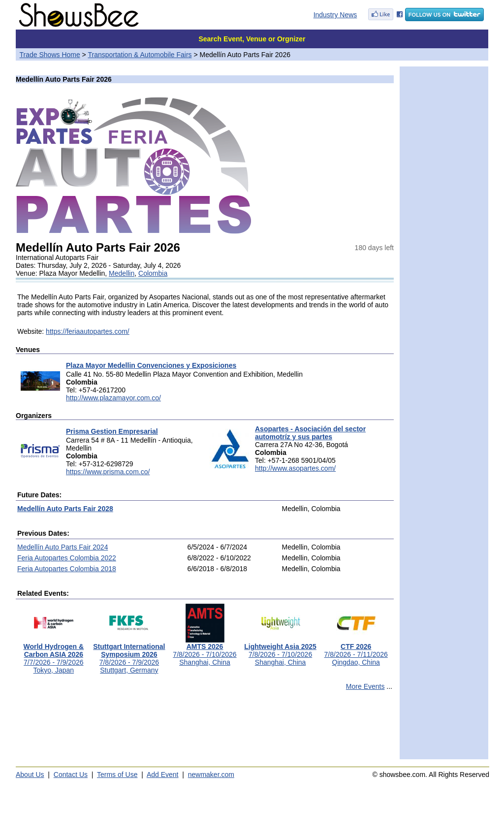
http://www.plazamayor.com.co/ (113, 398)
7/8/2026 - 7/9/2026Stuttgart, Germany (129, 655)
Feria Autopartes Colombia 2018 (67, 569)
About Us (30, 775)
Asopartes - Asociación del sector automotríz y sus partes (310, 433)
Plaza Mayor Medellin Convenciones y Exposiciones (151, 365)
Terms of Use (117, 775)
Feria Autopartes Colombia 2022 (67, 558)
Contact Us (71, 775)
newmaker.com (211, 775)
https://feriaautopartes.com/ (88, 331)
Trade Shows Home (50, 55)
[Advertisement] (205, 729)
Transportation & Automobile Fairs (140, 55)
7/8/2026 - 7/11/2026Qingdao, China (356, 651)
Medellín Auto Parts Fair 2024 (63, 547)
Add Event (163, 775)
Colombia (153, 273)
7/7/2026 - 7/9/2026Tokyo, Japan (53, 655)
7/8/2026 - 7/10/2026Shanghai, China (205, 651)
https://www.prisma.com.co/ (108, 472)
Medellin (122, 273)
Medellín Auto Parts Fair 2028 (65, 509)
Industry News (335, 15)
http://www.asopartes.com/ (295, 468)
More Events (365, 686)
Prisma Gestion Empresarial (112, 431)
